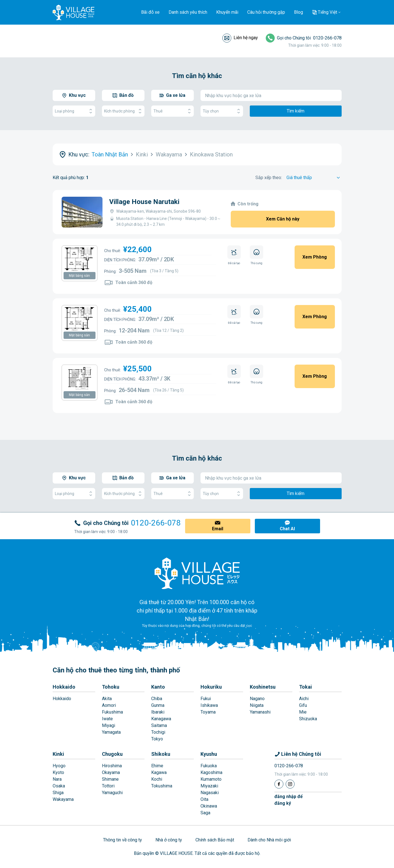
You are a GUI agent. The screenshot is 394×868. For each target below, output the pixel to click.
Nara (57, 779)
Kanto (158, 687)
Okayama (111, 772)
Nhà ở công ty (169, 840)
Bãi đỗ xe (150, 12)
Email (218, 529)
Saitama (159, 725)
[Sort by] (314, 178)
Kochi (157, 779)
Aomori (109, 705)
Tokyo (157, 739)
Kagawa (159, 772)
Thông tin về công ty (123, 840)
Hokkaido (64, 687)
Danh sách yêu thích (188, 12)
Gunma (158, 705)
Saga (205, 813)
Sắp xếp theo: (269, 178)
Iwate (107, 719)
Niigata (257, 705)
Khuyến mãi (227, 12)
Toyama (208, 712)
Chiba (157, 699)
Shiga (58, 793)
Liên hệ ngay (246, 38)
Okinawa (209, 806)
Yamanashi (260, 712)
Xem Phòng (315, 257)
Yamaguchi (112, 793)
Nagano (257, 699)
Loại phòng (74, 111)
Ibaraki (158, 712)
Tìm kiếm (296, 111)
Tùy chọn (222, 111)
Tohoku (111, 687)
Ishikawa (209, 705)
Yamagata (111, 732)
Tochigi (158, 732)
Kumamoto (211, 779)
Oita (204, 799)
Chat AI (287, 529)
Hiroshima (112, 766)
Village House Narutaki (144, 202)
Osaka (59, 786)
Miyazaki (209, 786)
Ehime (157, 766)
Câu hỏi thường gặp (266, 12)
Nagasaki (210, 793)
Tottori (108, 786)
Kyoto (58, 772)
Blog (299, 12)
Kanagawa (161, 719)
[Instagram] (290, 784)
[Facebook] (279, 784)
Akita (107, 699)
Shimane (110, 779)
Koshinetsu (263, 687)
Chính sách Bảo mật (215, 840)
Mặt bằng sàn (79, 276)
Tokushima (162, 786)
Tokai (306, 687)
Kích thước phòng (123, 111)
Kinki (58, 754)
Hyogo (59, 766)
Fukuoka (209, 766)
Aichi (304, 699)
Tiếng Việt (327, 12)
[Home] (197, 573)
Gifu (303, 705)
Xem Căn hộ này (283, 219)
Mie (303, 712)
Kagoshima (211, 772)
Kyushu (209, 754)
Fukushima (112, 712)
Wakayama (63, 799)
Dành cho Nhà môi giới (269, 840)
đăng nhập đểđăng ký (289, 800)
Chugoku (112, 754)
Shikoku (161, 754)
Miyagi (109, 725)
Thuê (172, 111)
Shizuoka (308, 719)
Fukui (206, 699)
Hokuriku (211, 687)
